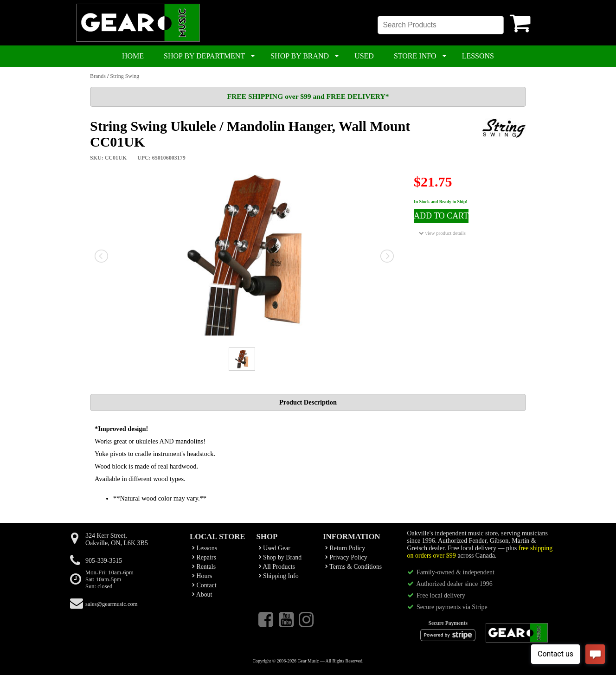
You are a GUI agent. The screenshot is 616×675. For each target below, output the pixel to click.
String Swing (125, 76)
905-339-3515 (104, 561)
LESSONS (478, 56)
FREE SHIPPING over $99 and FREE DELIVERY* (308, 96)
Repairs (204, 557)
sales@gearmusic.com (112, 604)
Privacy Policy (346, 557)
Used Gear (275, 548)
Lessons (205, 548)
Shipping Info (279, 576)
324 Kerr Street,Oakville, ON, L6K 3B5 (117, 539)
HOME (133, 56)
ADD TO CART (441, 216)
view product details (442, 233)
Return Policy (345, 548)
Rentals (204, 567)
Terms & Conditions (353, 567)
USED (364, 56)
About (202, 595)
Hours (202, 576)
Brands (98, 76)
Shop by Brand (280, 557)
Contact (204, 585)
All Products (277, 567)
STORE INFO (415, 56)
